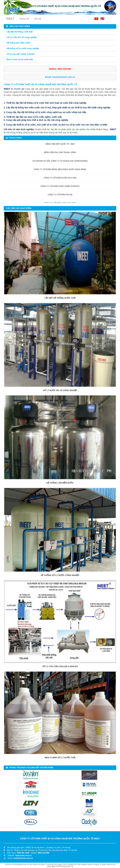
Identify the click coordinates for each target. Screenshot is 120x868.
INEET (10, 19)
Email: (60, 77)
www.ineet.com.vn (23, 856)
